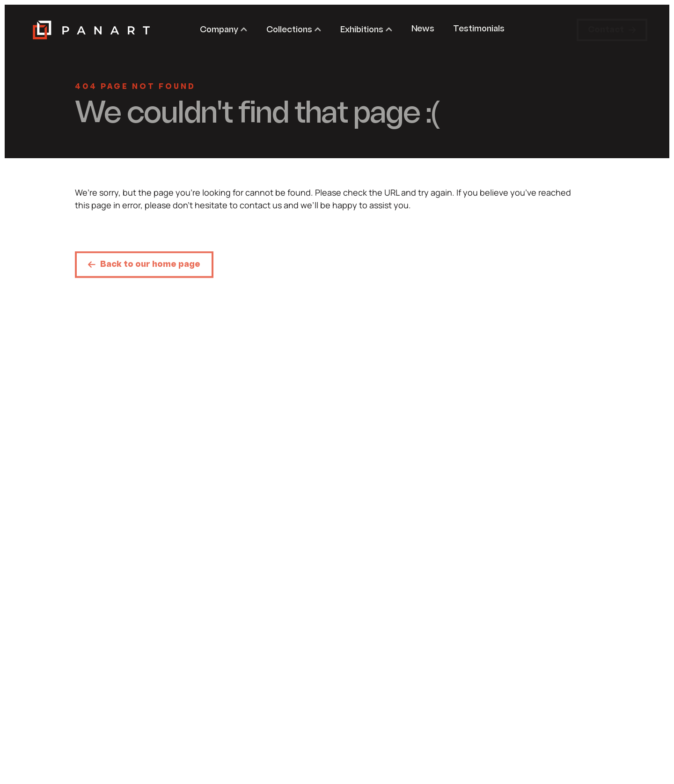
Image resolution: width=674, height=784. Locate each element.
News (423, 29)
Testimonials (479, 29)
